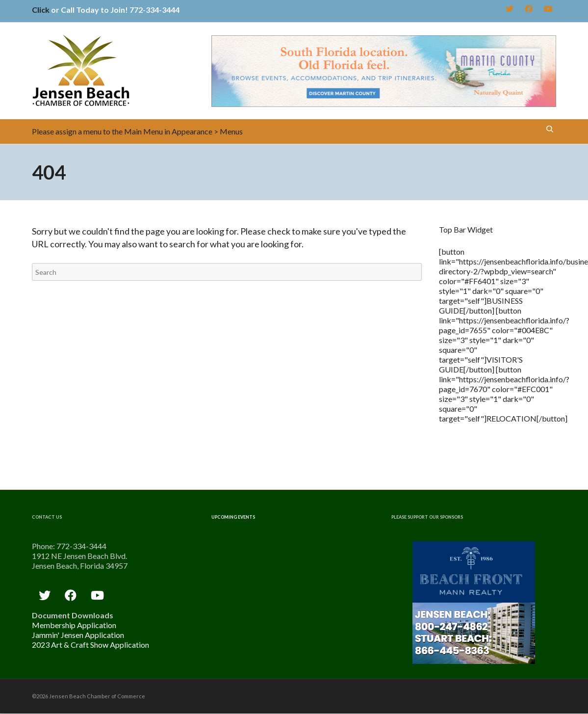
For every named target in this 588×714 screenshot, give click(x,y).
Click (41, 10)
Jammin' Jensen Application (78, 635)
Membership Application (74, 625)
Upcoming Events (233, 517)
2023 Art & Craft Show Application (90, 645)
